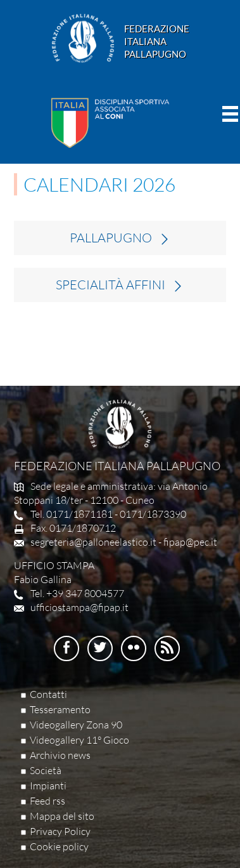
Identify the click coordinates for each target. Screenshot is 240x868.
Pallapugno (111, 238)
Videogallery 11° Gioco (79, 740)
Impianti (48, 786)
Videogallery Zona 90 (76, 725)
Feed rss (47, 801)
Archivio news (60, 755)
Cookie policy (59, 846)
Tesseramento (60, 709)
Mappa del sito (62, 816)
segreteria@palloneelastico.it (93, 542)
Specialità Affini (111, 285)
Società (46, 770)
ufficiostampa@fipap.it (79, 607)
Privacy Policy (60, 831)
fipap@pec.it (190, 542)
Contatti (48, 694)
